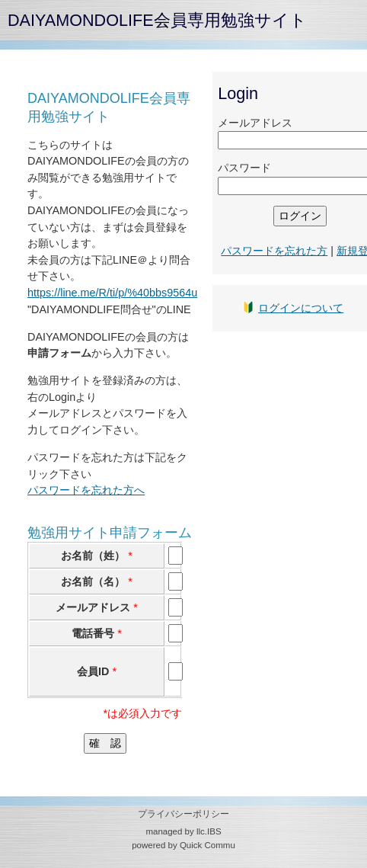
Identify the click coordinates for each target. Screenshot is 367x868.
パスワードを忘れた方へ (86, 490)
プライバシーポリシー (183, 814)
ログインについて (301, 308)
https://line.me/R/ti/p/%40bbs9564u (112, 293)
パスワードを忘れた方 (274, 251)
